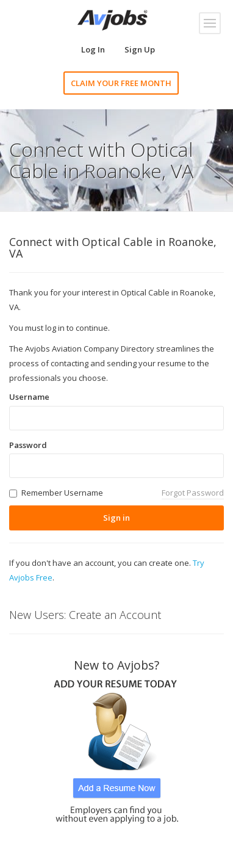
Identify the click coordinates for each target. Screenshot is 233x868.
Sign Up (140, 49)
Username (29, 397)
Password (28, 445)
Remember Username (62, 493)
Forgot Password (193, 493)
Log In (93, 49)
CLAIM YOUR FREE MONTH (121, 83)
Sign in (116, 518)
